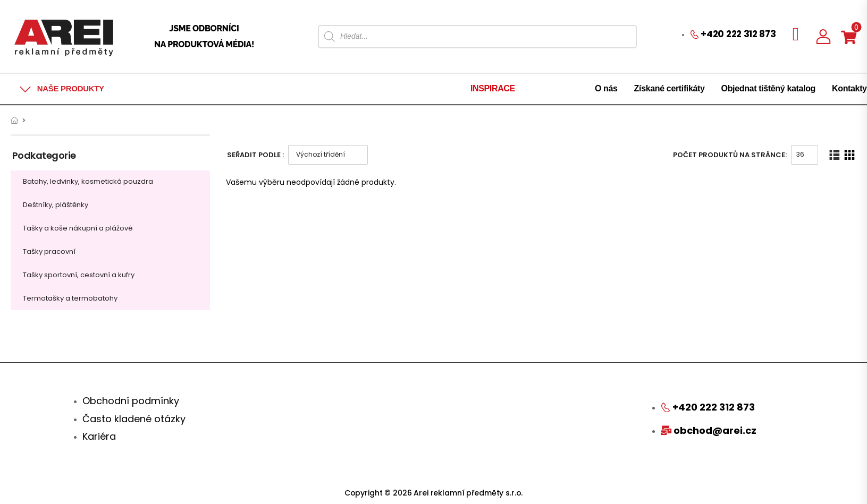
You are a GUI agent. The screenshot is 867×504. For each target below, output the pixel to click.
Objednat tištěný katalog (768, 88)
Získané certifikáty (670, 88)
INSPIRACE (493, 88)
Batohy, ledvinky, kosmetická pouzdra (88, 181)
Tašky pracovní (49, 251)
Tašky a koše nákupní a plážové (78, 228)
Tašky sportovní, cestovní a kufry (79, 275)
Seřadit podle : (255, 155)
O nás (606, 88)
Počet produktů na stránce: (730, 155)
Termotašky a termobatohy (70, 298)
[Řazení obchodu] (328, 155)
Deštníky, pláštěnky (56, 205)
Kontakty (849, 88)
